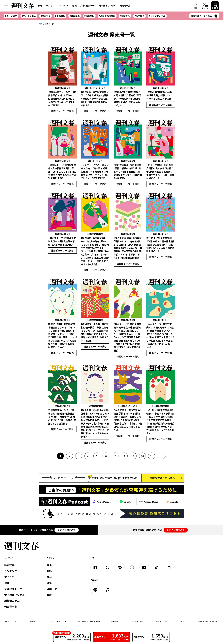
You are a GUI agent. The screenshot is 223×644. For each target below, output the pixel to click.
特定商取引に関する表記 (89, 621)
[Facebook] (95, 567)
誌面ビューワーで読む (62, 111)
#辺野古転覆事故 (107, 16)
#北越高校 (89, 16)
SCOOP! (64, 6)
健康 (49, 595)
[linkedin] (169, 567)
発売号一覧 (125, 6)
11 (151, 456)
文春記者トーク (88, 6)
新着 (40, 6)
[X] (108, 567)
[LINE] (120, 567)
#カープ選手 (11, 16)
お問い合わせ (10, 621)
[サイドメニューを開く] (6, 6)
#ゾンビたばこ (29, 16)
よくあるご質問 (137, 621)
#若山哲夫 (125, 16)
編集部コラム (12, 601)
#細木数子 (139, 16)
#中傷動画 (60, 16)
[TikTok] (156, 567)
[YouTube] (144, 567)
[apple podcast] (108, 590)
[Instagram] (132, 567)
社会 (49, 577)
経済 (49, 583)
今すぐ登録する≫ (67, 530)
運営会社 (184, 621)
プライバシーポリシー (57, 621)
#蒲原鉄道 (75, 16)
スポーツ (52, 589)
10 (142, 456)
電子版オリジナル (108, 6)
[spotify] (95, 590)
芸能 (49, 571)
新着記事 (9, 565)
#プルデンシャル (157, 16)
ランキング (51, 6)
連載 (75, 6)
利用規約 (31, 621)
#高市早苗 (46, 16)
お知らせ (115, 621)
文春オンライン (162, 621)
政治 (49, 565)
